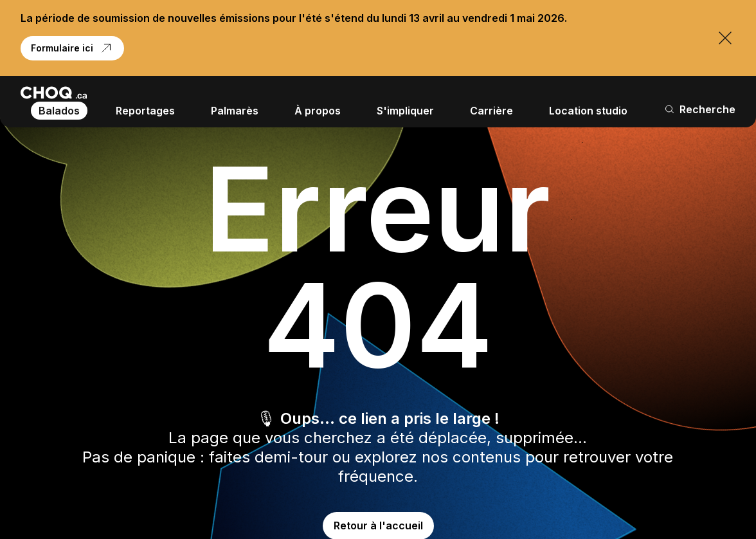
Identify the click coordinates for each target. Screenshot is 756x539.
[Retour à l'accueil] (54, 93)
